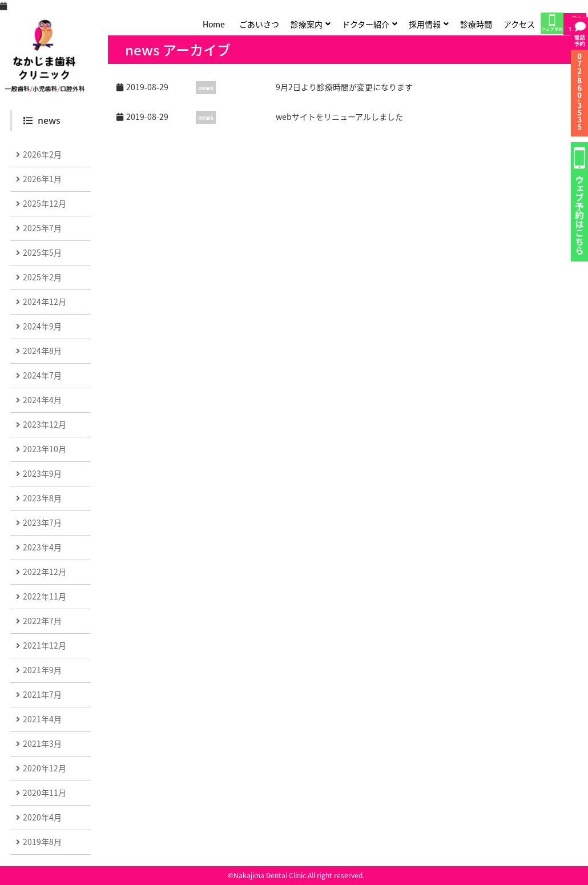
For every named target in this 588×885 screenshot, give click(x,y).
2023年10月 (45, 449)
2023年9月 (42, 473)
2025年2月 (42, 277)
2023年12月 (45, 424)
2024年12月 (45, 301)
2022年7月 (42, 621)
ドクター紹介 (366, 24)
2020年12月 (45, 768)
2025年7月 (42, 228)
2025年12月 (45, 203)
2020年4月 (42, 817)
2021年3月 (42, 743)
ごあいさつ (259, 24)
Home (214, 24)
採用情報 (425, 24)
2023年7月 (42, 522)
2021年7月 (42, 694)
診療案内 (307, 24)
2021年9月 (42, 670)
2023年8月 (42, 498)
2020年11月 (45, 793)
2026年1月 (42, 179)
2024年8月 (42, 351)
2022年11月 (45, 596)
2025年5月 (42, 252)
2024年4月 (42, 400)
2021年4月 (42, 719)
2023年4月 (42, 547)
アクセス (519, 24)
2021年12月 (45, 645)
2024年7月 (42, 375)
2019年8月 (42, 842)
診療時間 (476, 24)
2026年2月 (42, 154)
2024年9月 (42, 326)
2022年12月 (45, 572)
